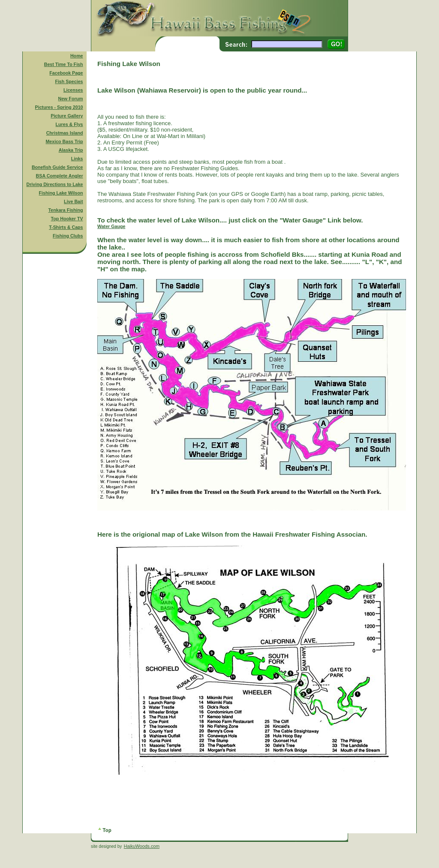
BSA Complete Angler (60, 176)
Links (77, 159)
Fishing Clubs (68, 236)
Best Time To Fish (64, 64)
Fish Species (69, 81)
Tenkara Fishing (66, 210)
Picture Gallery (67, 116)
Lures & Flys (69, 124)
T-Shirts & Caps (66, 227)
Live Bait (73, 201)
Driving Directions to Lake (54, 184)
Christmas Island (65, 133)
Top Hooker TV (67, 219)
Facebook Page (66, 73)
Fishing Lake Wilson (61, 193)
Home (77, 56)
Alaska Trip (71, 150)
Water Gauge (111, 226)
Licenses (73, 90)
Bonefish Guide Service (57, 167)
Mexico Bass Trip (64, 141)
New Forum (71, 99)
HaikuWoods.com (142, 846)
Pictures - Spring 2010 (59, 107)
